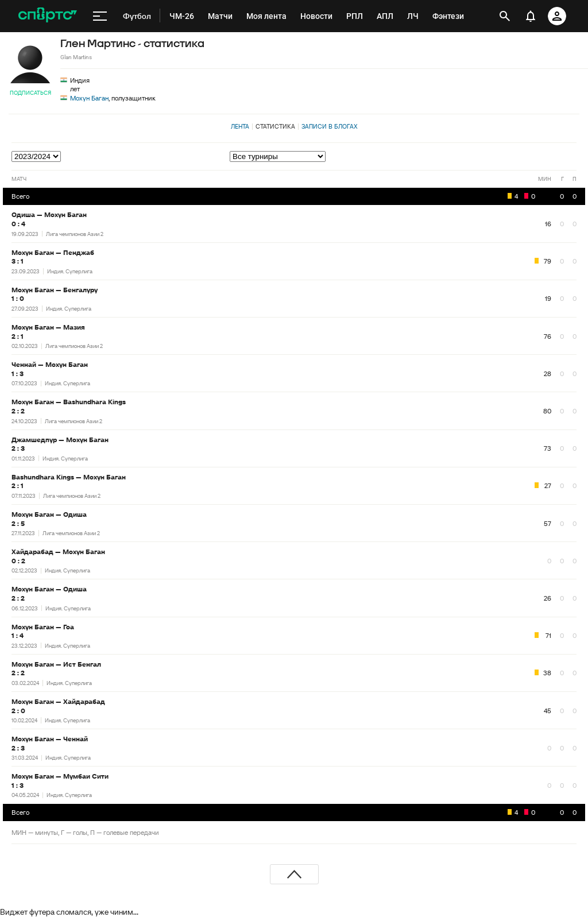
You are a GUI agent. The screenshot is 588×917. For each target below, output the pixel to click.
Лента (240, 126)
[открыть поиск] (505, 16)
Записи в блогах (329, 126)
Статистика (275, 126)
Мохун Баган (89, 98)
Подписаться (30, 93)
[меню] (100, 16)
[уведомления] (531, 16)
